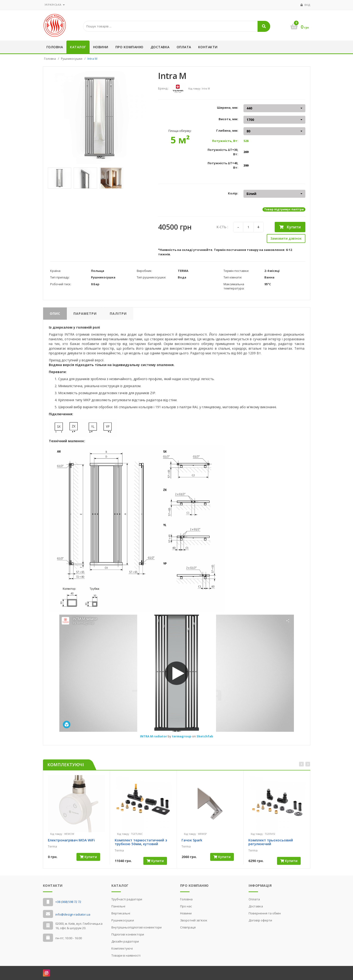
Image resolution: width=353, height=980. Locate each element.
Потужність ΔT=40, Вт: (223, 165)
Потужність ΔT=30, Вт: (223, 152)
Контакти (208, 47)
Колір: (233, 193)
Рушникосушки (72, 59)
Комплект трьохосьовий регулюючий (271, 846)
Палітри (118, 318)
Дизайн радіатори (125, 941)
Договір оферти (260, 920)
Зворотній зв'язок (194, 920)
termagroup (182, 741)
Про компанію (129, 47)
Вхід (307, 5)
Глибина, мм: (227, 130)
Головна (55, 47)
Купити (290, 227)
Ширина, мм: (228, 108)
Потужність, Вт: (225, 141)
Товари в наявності (126, 955)
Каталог (78, 47)
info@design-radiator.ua (73, 914)
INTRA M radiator (154, 741)
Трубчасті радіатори (127, 899)
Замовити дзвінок (286, 238)
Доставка (160, 47)
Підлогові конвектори (128, 934)
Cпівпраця (188, 927)
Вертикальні (121, 913)
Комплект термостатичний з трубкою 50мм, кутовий (141, 846)
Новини (101, 47)
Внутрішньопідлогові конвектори (137, 927)
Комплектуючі (122, 948)
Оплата (184, 47)
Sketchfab (205, 741)
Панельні (118, 906)
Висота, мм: (228, 119)
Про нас (186, 906)
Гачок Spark (192, 844)
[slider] (56, 855)
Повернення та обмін (265, 913)
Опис (55, 318)
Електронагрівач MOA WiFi (71, 844)
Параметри (85, 318)
